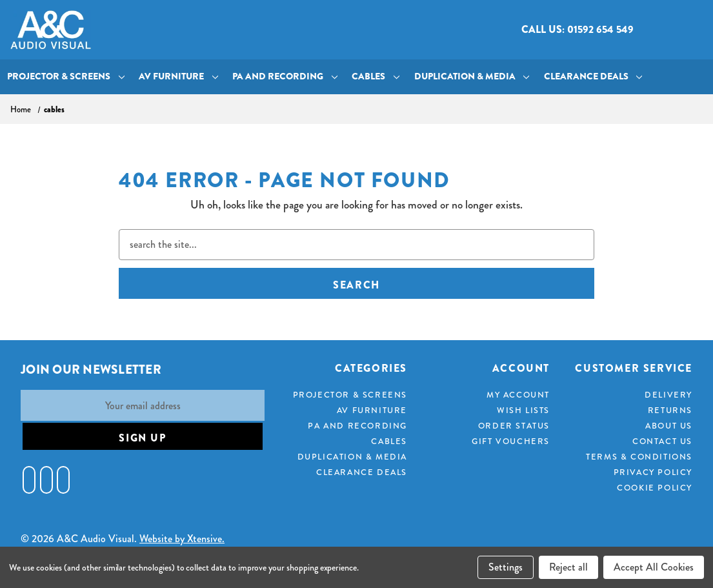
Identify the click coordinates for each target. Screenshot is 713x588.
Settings (506, 567)
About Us (669, 426)
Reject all (568, 567)
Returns (670, 410)
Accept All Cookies (654, 567)
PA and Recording (285, 76)
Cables (376, 76)
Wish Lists (523, 410)
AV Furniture (178, 76)
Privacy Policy (653, 472)
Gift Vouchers (511, 441)
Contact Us (662, 441)
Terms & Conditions (639, 457)
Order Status (514, 426)
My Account (518, 395)
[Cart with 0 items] (692, 30)
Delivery (668, 395)
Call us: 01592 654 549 (577, 29)
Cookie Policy (655, 488)
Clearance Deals (593, 76)
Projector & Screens (66, 76)
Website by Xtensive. (182, 539)
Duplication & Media (472, 76)
